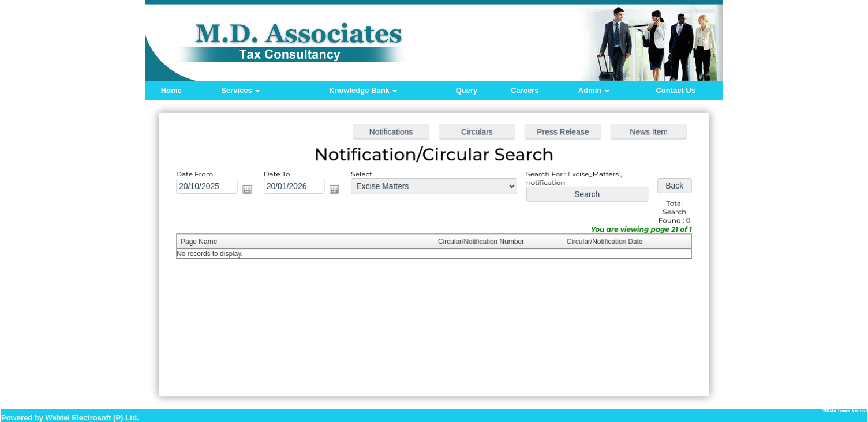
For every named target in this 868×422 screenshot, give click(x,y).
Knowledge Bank (363, 90)
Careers (525, 90)
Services (240, 90)
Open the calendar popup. (250, 190)
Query (467, 90)
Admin (594, 90)
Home (171, 90)
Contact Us (676, 90)
